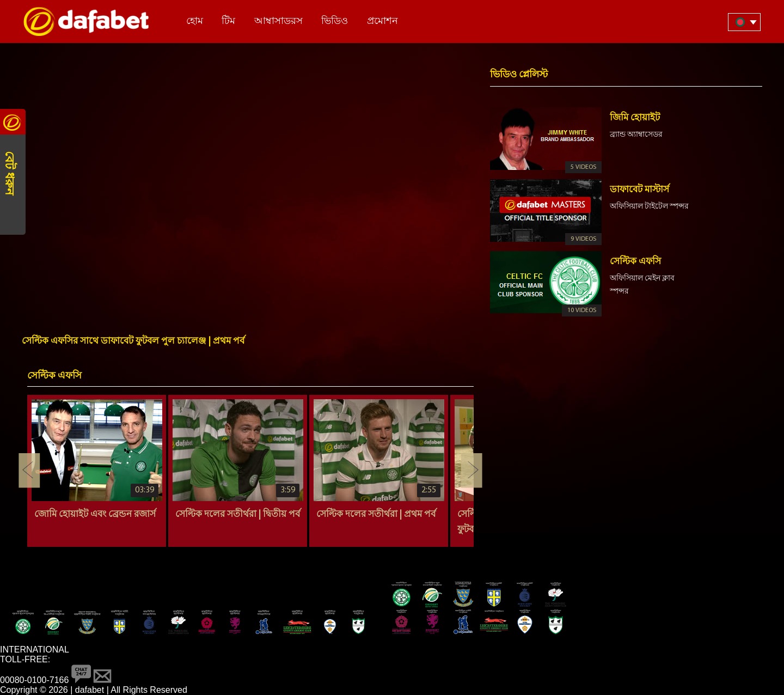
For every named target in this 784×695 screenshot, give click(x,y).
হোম (195, 22)
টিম (228, 22)
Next (471, 471)
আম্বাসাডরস (278, 22)
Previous (29, 471)
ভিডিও (335, 22)
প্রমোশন (382, 22)
